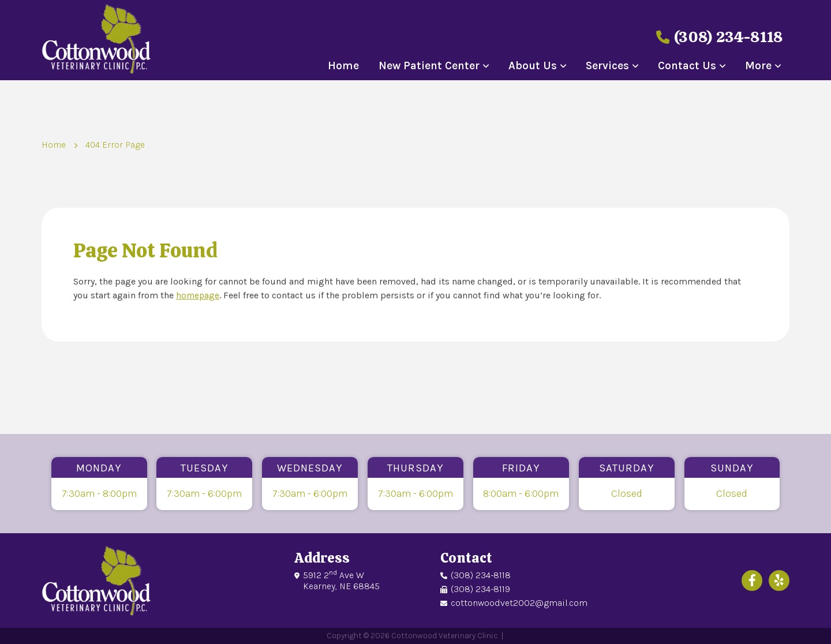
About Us (533, 66)
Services (607, 66)
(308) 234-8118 (713, 36)
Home (343, 66)
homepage (198, 295)
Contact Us (687, 66)
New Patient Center (429, 66)
